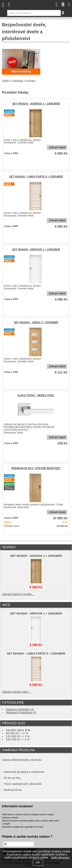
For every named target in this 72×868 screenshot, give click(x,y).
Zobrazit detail (57, 147)
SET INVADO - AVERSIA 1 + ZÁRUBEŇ (36, 104)
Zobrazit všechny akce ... (17, 692)
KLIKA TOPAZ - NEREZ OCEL (36, 395)
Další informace (60, 858)
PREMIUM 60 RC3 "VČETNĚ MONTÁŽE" (36, 468)
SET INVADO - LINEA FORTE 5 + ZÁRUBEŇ (36, 177)
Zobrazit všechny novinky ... (18, 594)
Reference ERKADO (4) (20, 710)
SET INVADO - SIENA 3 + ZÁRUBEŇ (36, 323)
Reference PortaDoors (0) (21, 713)
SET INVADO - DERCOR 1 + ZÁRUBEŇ (36, 250)
